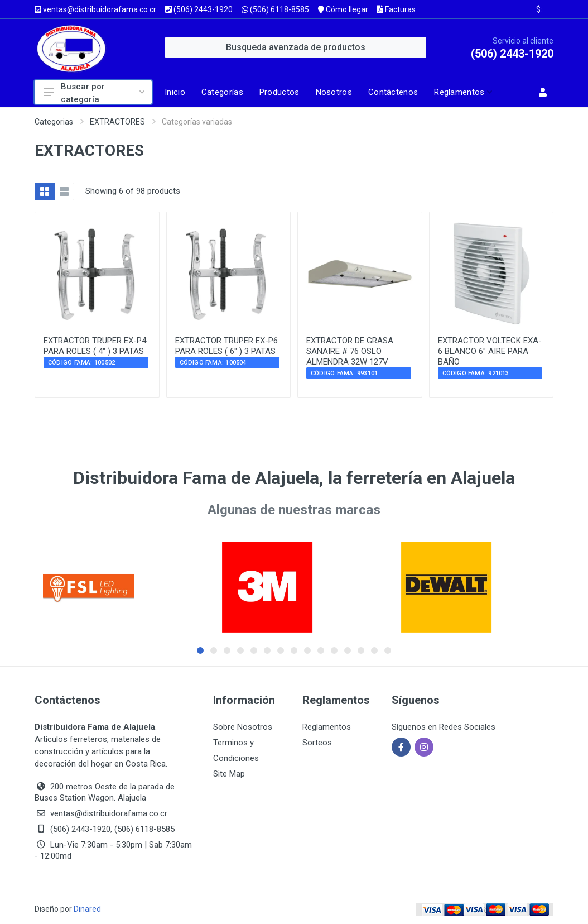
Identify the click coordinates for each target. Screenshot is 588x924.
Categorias (54, 122)
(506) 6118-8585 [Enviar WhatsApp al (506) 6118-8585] (275, 9)
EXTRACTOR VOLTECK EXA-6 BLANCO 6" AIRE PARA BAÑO (490, 351)
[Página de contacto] (396, 92)
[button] (462, 92)
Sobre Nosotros (243, 727)
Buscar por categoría (94, 93)
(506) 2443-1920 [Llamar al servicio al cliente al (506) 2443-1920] (512, 54)
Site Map (229, 774)
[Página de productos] (283, 92)
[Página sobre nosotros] (337, 92)
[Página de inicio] (178, 92)
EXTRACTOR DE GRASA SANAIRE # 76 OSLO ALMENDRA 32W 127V (350, 351)
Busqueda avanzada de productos (296, 47)
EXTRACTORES (117, 122)
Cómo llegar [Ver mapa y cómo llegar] (343, 9)
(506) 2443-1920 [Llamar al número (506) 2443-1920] (199, 9)
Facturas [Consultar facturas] (396, 9)
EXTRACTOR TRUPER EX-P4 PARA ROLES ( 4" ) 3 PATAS (95, 346)
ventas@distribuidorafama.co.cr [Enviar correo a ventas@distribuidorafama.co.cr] (95, 9)
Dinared (87, 909)
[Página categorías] (225, 92)
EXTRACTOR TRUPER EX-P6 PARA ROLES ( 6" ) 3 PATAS (226, 346)
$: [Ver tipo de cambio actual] (539, 9)
